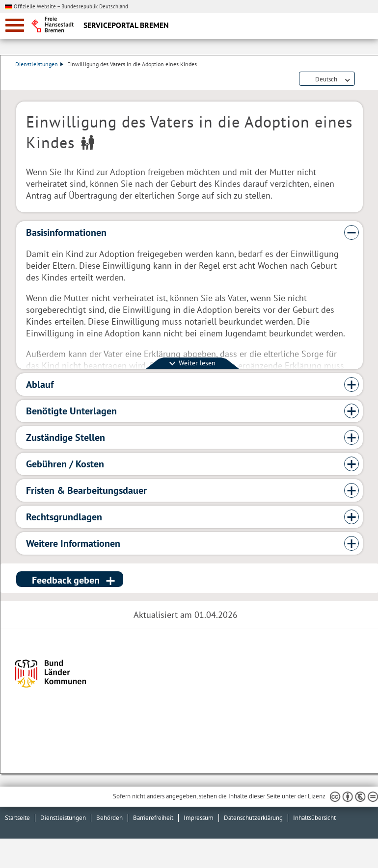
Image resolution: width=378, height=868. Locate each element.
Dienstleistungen (40, 64)
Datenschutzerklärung (253, 818)
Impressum (199, 818)
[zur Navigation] (15, 25)
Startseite (17, 818)
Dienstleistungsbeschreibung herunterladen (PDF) (361, 79)
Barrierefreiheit (153, 818)
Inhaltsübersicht (314, 818)
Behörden (109, 818)
